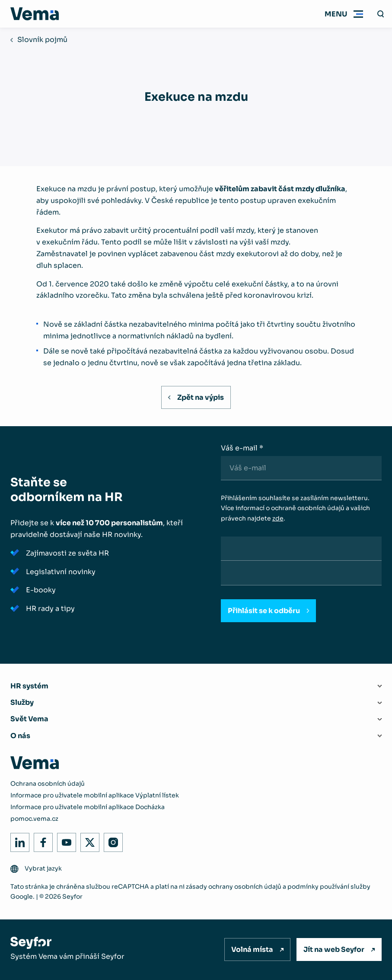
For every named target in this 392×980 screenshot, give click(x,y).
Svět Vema (29, 719)
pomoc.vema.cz (34, 819)
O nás (20, 736)
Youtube (64, 840)
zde (278, 518)
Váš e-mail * (242, 448)
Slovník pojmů (42, 40)
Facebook (41, 840)
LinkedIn (18, 840)
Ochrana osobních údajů (48, 784)
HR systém (29, 686)
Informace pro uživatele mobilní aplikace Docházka (88, 807)
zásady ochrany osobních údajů (234, 887)
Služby (22, 702)
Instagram (111, 840)
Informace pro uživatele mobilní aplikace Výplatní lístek (95, 795)
